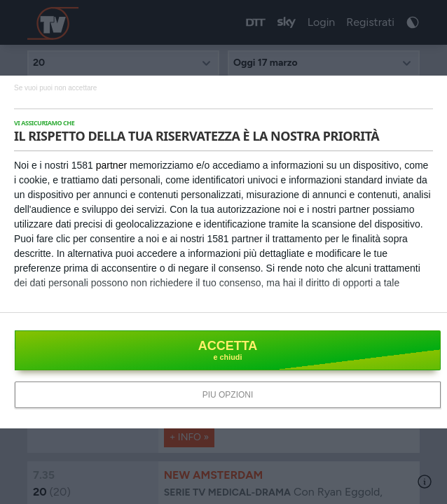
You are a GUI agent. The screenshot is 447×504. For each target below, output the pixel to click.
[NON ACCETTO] (55, 87)
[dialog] (224, 252)
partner (111, 165)
